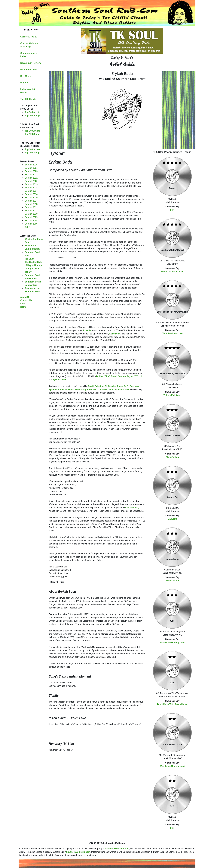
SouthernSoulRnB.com (117, 849)
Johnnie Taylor (126, 376)
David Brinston (96, 386)
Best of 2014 (31, 201)
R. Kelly (87, 330)
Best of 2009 (31, 217)
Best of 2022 (31, 175)
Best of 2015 (31, 198)
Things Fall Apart (172, 395)
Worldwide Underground (172, 642)
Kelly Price (115, 334)
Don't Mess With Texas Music (172, 704)
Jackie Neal (123, 389)
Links (23, 304)
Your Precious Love (172, 333)
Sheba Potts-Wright (78, 389)
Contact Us (26, 300)
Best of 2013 (31, 204)
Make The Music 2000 (172, 272)
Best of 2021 (31, 178)
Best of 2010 (31, 214)
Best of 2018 (31, 188)
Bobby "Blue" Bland (107, 376)
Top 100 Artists (32, 112)
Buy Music (26, 76)
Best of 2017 (31, 191)
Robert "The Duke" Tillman (103, 389)
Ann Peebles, (132, 508)
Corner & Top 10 (29, 37)
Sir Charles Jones (114, 386)
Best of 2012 (31, 207)
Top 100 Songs (32, 115)
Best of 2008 (31, 220)
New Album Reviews (31, 63)
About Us (25, 297)
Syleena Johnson (58, 389)
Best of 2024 (31, 168)
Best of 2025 (31, 165)
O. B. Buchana (131, 386)
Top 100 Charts (28, 99)
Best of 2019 (31, 184)
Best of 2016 (31, 194)
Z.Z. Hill (138, 376)
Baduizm (172, 519)
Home (23, 307)
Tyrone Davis (60, 380)
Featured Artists (29, 70)
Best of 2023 (31, 171)
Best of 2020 (31, 181)
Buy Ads (25, 83)
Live (172, 210)
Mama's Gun (172, 457)
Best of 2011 (31, 211)
